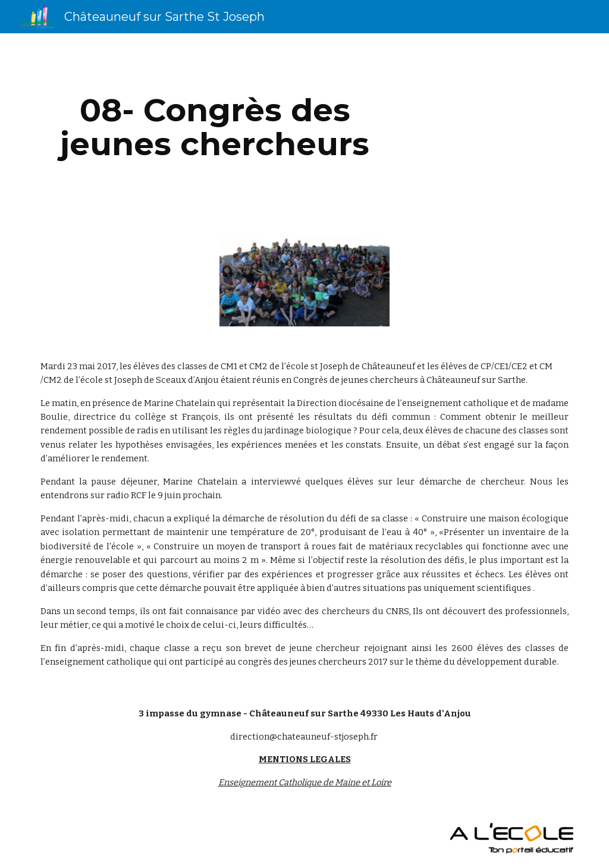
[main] (215, 127)
